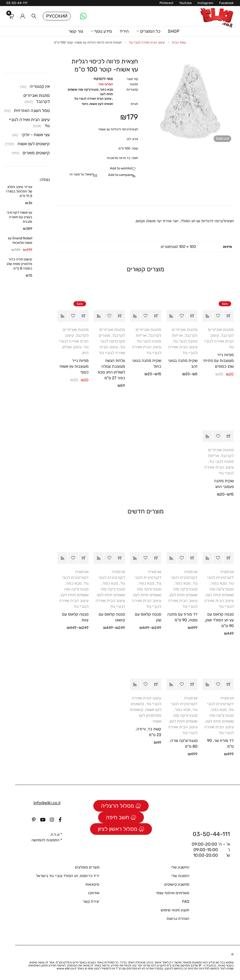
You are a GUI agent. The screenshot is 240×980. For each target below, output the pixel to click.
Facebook (226, 3)
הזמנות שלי (180, 876)
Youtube (185, 3)
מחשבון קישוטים (177, 884)
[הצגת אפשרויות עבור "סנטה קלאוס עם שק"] (156, 558)
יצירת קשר (91, 901)
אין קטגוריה (40, 86)
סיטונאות (92, 884)
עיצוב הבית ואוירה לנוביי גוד (147, 42)
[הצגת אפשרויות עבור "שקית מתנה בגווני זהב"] (192, 316)
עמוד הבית (179, 42)
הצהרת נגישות (178, 919)
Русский (57, 16)
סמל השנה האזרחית (32, 110)
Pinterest (166, 3)
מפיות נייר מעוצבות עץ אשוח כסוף (74, 366)
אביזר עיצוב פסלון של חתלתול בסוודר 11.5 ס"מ (19, 191)
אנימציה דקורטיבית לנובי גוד (220, 577)
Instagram (205, 3)
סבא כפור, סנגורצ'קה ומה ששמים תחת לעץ (90, 92)
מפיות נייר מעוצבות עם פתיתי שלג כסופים (218, 361)
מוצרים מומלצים (87, 867)
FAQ (186, 901)
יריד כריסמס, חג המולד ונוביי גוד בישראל (68, 876)
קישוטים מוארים (36, 153)
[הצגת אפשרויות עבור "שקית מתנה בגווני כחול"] (156, 316)
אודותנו (94, 893)
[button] (229, 316)
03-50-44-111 (17, 3)
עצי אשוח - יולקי (36, 135)
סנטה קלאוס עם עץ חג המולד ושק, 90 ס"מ (219, 620)
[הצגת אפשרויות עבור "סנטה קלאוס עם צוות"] (84, 558)
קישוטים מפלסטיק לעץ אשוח (146, 715)
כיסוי (85, 104)
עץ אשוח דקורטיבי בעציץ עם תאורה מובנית (19, 217)
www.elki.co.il (66, 968)
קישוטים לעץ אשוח (34, 144)
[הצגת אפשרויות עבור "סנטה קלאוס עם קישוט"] (120, 558)
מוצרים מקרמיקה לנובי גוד (112, 341)
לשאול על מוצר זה (82, 174)
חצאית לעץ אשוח (101, 104)
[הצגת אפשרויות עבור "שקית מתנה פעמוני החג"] (229, 436)
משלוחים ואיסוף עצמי (173, 893)
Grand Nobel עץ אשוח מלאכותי (20, 240)
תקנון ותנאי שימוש (175, 910)
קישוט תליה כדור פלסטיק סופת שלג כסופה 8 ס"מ (19, 264)
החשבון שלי (180, 867)
